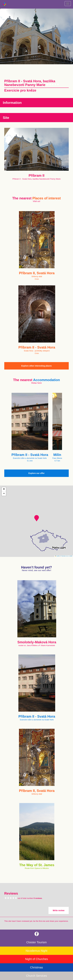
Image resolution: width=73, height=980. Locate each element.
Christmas (36, 967)
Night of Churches (36, 959)
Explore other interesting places (36, 366)
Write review (59, 910)
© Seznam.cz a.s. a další (66, 556)
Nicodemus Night (36, 951)
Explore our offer (37, 473)
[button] (37, 518)
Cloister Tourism (37, 942)
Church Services (37, 976)
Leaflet (57, 556)
